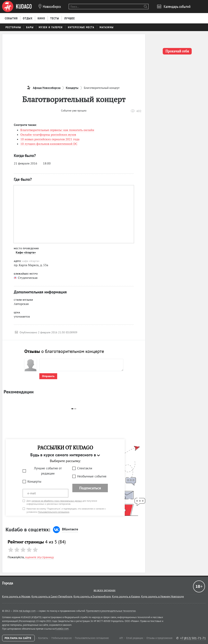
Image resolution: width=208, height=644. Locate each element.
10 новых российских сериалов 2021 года (50, 139)
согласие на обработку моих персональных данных (57, 501)
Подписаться (90, 488)
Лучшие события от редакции (48, 471)
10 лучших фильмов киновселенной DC (49, 144)
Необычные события (92, 476)
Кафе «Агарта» (26, 252)
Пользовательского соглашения (54, 512)
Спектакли (85, 468)
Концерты (34, 481)
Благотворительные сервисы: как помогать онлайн (57, 130)
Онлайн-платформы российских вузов (48, 135)
